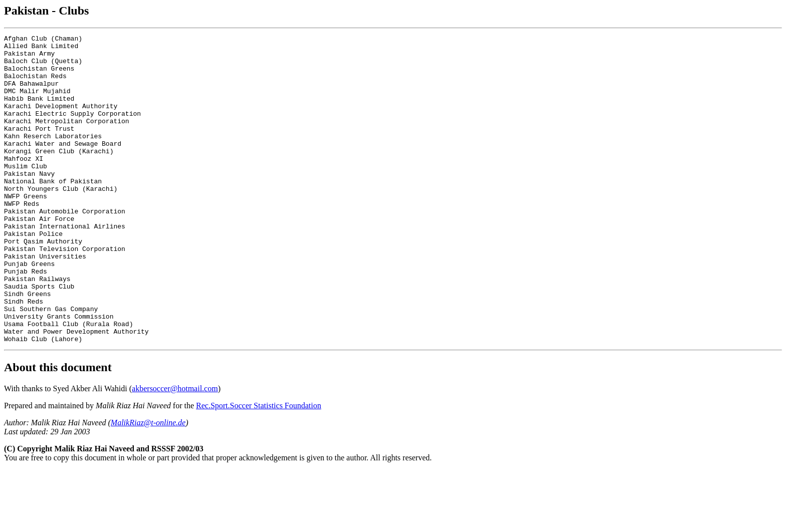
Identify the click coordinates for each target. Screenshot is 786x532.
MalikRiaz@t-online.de (148, 484)
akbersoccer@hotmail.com (175, 450)
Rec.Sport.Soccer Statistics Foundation (259, 467)
